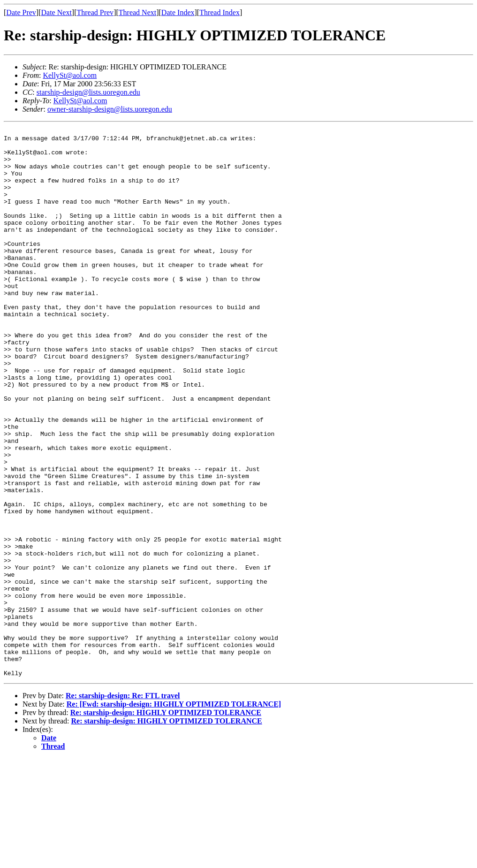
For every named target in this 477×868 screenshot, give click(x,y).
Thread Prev (95, 12)
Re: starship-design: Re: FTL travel (123, 805)
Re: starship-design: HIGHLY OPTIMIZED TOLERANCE (166, 822)
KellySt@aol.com (70, 75)
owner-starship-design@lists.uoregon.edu (110, 109)
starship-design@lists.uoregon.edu (88, 92)
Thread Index (220, 12)
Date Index (178, 12)
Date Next (57, 12)
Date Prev (21, 12)
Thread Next (137, 12)
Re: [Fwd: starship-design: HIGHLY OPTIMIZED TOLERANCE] (174, 814)
